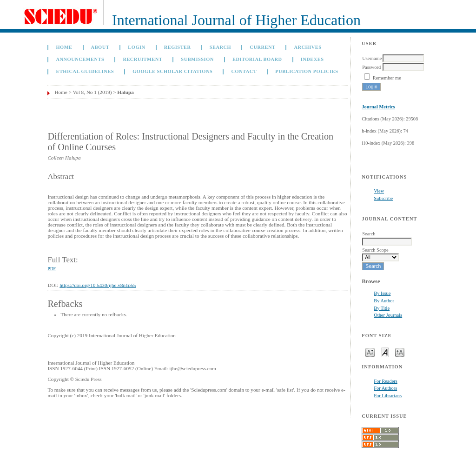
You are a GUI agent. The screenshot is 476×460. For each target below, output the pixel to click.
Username (372, 58)
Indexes (312, 59)
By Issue (382, 293)
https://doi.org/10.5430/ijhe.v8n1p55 (98, 285)
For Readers (386, 381)
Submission (197, 59)
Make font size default (385, 352)
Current (262, 47)
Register (178, 47)
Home (64, 47)
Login (136, 47)
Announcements (80, 59)
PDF (51, 269)
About (100, 47)
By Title (382, 308)
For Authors (385, 388)
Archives (308, 47)
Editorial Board (257, 59)
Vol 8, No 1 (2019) (92, 92)
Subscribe (383, 198)
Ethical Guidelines (85, 71)
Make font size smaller (370, 352)
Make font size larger (400, 352)
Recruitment (142, 59)
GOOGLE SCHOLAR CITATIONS (172, 71)
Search (220, 47)
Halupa (125, 92)
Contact (244, 71)
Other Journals (388, 315)
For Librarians (388, 396)
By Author (384, 301)
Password (371, 67)
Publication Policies (307, 71)
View (379, 191)
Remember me (387, 78)
